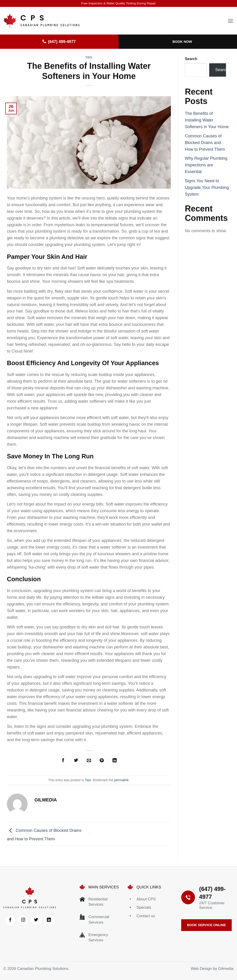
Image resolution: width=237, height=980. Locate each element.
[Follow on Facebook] (14, 922)
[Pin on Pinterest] (104, 761)
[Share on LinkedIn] (120, 761)
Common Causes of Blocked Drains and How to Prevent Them (205, 143)
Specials (144, 909)
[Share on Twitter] (73, 761)
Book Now (182, 42)
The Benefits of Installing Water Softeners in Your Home (207, 120)
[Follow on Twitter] (45, 922)
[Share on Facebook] (58, 761)
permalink (121, 781)
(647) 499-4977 (59, 41)
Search (191, 59)
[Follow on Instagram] (30, 922)
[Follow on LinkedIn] (30, 938)
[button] (230, 21)
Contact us (146, 917)
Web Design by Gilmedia (212, 973)
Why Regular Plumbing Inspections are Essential (206, 165)
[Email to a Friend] (89, 761)
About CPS (146, 901)
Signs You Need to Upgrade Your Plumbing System (207, 188)
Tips (89, 58)
